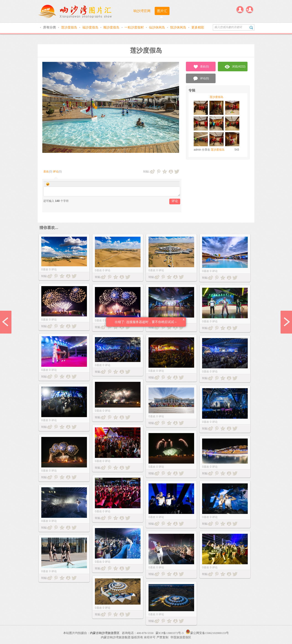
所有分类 (50, 27)
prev (6, 322)
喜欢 (46, 172)
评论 (56, 172)
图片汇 (162, 11)
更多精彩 (198, 27)
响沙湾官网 (142, 11)
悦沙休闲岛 (179, 27)
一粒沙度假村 (135, 27)
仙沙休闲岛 (157, 27)
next (286, 322)
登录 (240, 10)
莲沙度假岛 (70, 27)
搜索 (251, 27)
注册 (250, 10)
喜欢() (201, 67)
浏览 (235, 67)
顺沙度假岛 (112, 27)
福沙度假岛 (91, 27)
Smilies (48, 184)
